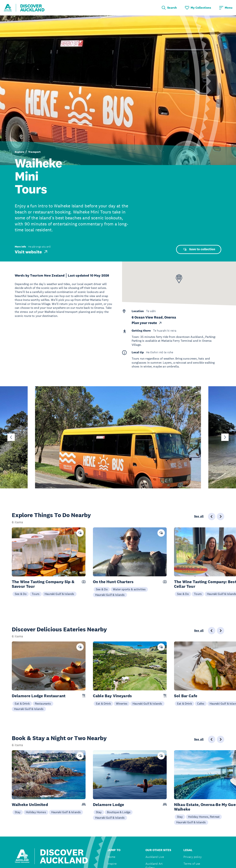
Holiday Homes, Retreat (204, 817)
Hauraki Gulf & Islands (59, 594)
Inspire (112, 864)
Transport (34, 152)
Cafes (201, 703)
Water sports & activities (129, 589)
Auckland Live (155, 857)
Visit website (31, 252)
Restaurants (43, 703)
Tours (36, 594)
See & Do (21, 594)
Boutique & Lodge (119, 812)
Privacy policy (193, 857)
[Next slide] (225, 437)
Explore (19, 152)
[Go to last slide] (11, 437)
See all (199, 516)
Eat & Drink (22, 703)
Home (112, 857)
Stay (18, 812)
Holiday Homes (36, 812)
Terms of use (192, 864)
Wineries (122, 703)
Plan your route (147, 323)
